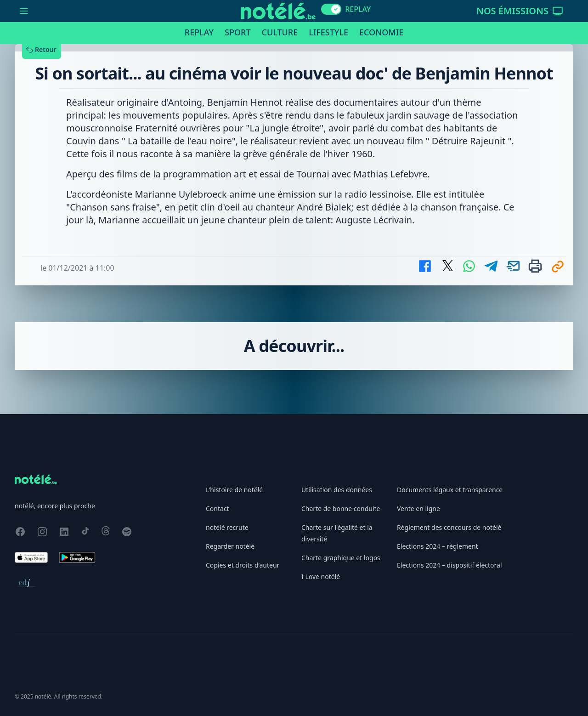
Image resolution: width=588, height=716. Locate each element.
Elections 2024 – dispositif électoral (449, 565)
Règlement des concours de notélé (449, 527)
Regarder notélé (230, 546)
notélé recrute (227, 527)
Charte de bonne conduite (341, 509)
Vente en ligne (418, 509)
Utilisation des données (337, 490)
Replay (199, 32)
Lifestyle (328, 32)
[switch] (331, 9)
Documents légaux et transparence (450, 490)
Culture (280, 32)
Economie (381, 32)
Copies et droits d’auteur (243, 565)
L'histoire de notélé (234, 490)
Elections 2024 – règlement (438, 546)
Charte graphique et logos (341, 558)
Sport (237, 32)
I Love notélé (321, 577)
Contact (218, 509)
